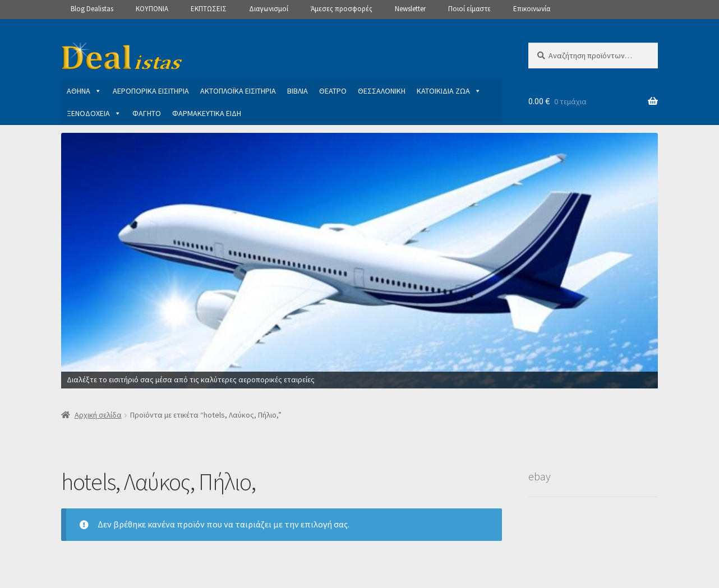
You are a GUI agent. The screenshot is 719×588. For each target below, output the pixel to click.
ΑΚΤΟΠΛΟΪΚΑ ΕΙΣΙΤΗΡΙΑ (238, 91)
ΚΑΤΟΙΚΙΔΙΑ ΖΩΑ (449, 91)
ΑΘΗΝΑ (84, 91)
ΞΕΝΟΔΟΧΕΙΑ (94, 113)
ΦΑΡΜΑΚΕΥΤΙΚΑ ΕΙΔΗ (207, 113)
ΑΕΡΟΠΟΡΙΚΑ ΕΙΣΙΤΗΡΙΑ (151, 91)
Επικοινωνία (532, 9)
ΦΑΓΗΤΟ (147, 113)
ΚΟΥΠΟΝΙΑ (152, 9)
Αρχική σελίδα (98, 415)
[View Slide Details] (359, 261)
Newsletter (410, 9)
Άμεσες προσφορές (342, 9)
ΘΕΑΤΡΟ (333, 91)
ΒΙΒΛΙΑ (298, 91)
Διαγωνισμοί (269, 9)
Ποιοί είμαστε (469, 9)
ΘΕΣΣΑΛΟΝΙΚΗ (382, 91)
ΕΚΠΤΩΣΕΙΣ (209, 9)
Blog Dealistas (92, 9)
